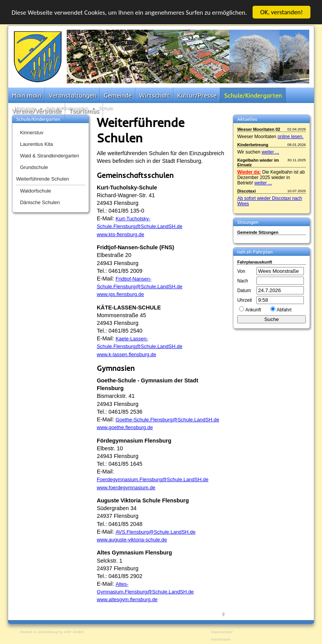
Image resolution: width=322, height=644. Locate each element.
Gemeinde (118, 95)
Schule (106, 109)
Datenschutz (222, 632)
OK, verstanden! (282, 12)
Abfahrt (284, 310)
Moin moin (27, 95)
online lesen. (291, 137)
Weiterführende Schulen (43, 179)
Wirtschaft (154, 95)
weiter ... (270, 152)
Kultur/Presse (197, 95)
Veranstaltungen (72, 95)
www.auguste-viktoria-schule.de (132, 540)
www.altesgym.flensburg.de (127, 599)
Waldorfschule (36, 191)
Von (241, 271)
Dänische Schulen (40, 202)
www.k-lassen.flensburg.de (126, 354)
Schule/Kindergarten (253, 95)
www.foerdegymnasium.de (126, 488)
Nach (243, 281)
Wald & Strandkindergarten (50, 156)
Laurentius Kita (36, 144)
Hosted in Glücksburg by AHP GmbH (52, 632)
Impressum (221, 639)
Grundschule (34, 167)
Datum (244, 291)
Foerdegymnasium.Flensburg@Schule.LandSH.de (153, 479)
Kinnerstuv (32, 133)
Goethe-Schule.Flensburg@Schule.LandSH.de (168, 420)
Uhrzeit (244, 300)
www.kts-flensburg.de (121, 234)
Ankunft (253, 310)
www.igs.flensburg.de (120, 294)
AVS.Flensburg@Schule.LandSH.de (156, 532)
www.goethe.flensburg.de (125, 427)
